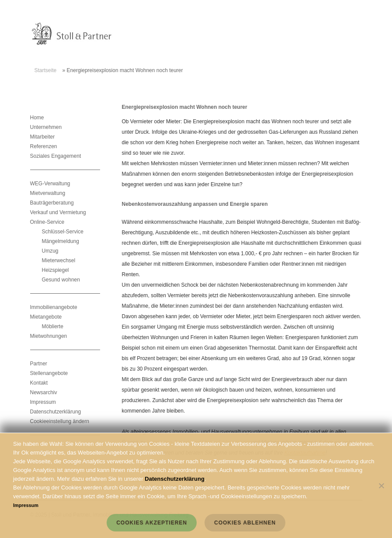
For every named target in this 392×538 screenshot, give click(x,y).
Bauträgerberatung (52, 203)
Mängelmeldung (61, 241)
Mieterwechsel (59, 260)
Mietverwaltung (48, 193)
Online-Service (47, 222)
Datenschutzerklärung (56, 412)
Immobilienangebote (54, 307)
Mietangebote (46, 317)
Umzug (50, 251)
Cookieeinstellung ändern (60, 421)
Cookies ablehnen (245, 523)
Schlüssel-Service (63, 232)
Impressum (43, 402)
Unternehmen (46, 127)
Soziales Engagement (56, 156)
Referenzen (44, 146)
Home (37, 118)
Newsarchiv (44, 392)
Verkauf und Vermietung (58, 212)
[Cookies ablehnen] (381, 486)
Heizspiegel (56, 270)
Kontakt (39, 383)
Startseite (46, 70)
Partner (39, 364)
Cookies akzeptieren (152, 523)
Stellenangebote (49, 373)
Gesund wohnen (61, 280)
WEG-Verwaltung (50, 184)
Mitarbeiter (43, 137)
